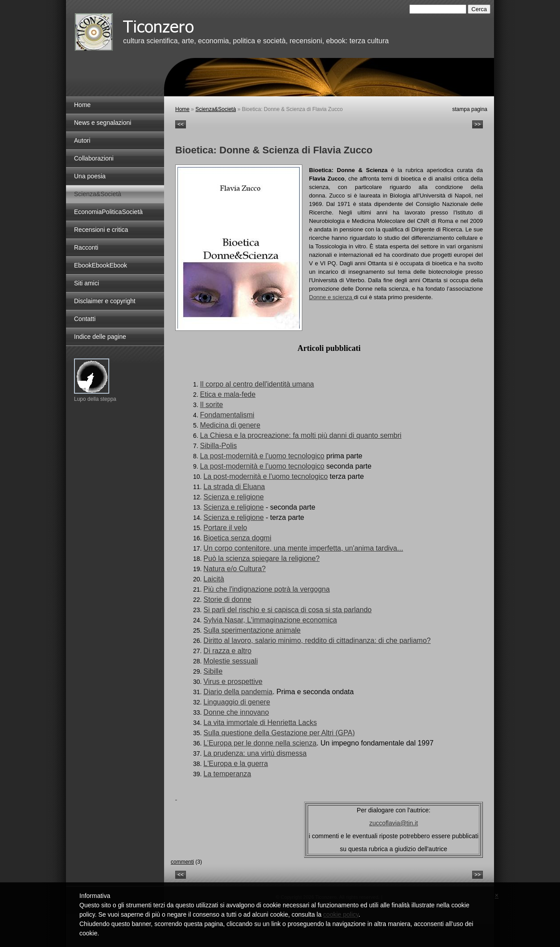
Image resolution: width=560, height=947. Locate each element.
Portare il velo (225, 528)
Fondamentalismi (227, 415)
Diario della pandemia (238, 692)
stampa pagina (470, 109)
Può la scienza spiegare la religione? (261, 558)
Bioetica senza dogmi (237, 538)
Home (182, 109)
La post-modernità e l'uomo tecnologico (262, 456)
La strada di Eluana (234, 487)
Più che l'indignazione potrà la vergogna (266, 589)
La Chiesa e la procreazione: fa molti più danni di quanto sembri (301, 435)
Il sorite (212, 405)
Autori (82, 140)
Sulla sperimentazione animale (252, 630)
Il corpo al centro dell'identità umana (257, 384)
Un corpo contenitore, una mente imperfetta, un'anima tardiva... (303, 548)
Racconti (86, 247)
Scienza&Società (216, 109)
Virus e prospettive (233, 681)
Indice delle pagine (100, 337)
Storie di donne (227, 599)
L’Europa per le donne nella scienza (260, 743)
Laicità (214, 579)
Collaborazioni (94, 158)
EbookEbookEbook (101, 265)
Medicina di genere (230, 425)
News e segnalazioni (103, 123)
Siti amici (86, 283)
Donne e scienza (331, 297)
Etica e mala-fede (228, 394)
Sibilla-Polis (219, 446)
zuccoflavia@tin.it (393, 823)
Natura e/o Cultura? (235, 569)
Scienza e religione (233, 497)
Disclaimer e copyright (105, 301)
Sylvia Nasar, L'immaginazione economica (270, 620)
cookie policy (341, 914)
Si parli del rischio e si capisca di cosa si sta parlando (287, 610)
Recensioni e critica (101, 230)
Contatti (85, 319)
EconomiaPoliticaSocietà (108, 212)
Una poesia (90, 176)
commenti (182, 862)
